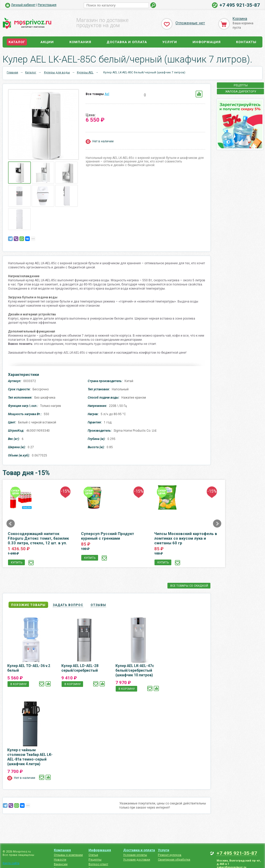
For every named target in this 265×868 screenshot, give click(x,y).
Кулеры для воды (57, 72)
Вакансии (61, 864)
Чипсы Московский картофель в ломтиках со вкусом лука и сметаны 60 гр (186, 538)
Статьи (93, 855)
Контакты (246, 42)
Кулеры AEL (85, 72)
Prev (11, 524)
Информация (207, 42)
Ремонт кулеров (170, 855)
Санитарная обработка (174, 860)
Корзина (240, 19)
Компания (80, 42)
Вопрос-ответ (98, 864)
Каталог (17, 42)
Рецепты (95, 860)
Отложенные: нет (190, 23)
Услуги (170, 42)
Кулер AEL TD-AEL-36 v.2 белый (29, 668)
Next (217, 524)
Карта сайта (11, 863)
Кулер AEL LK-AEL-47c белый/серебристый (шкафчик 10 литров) (135, 670)
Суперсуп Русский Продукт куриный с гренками (108, 536)
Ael (107, 94)
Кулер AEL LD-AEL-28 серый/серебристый (80, 668)
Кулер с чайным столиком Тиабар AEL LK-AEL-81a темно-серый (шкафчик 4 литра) (30, 757)
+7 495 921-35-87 (240, 5)
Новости (60, 860)
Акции (47, 42)
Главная (12, 72)
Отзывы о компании (68, 855)
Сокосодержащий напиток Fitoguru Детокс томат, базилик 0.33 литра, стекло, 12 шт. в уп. (38, 538)
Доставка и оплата (127, 42)
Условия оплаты (135, 855)
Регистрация (47, 5)
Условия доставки (137, 860)
